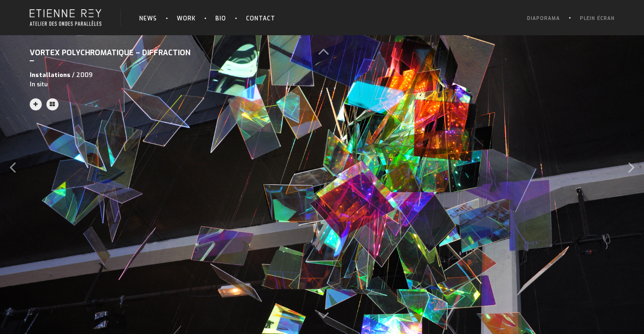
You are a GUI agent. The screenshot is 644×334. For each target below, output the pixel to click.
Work (186, 19)
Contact (261, 19)
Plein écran (597, 18)
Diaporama (543, 18)
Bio (221, 19)
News (148, 19)
